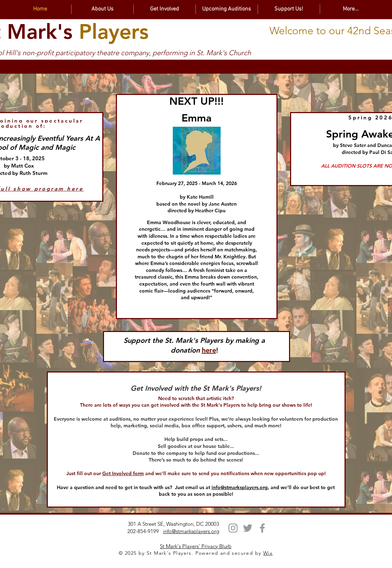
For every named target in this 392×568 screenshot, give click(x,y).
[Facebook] (262, 528)
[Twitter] (248, 528)
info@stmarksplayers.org (240, 487)
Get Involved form (123, 473)
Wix (268, 553)
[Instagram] (233, 528)
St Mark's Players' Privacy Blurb (196, 546)
